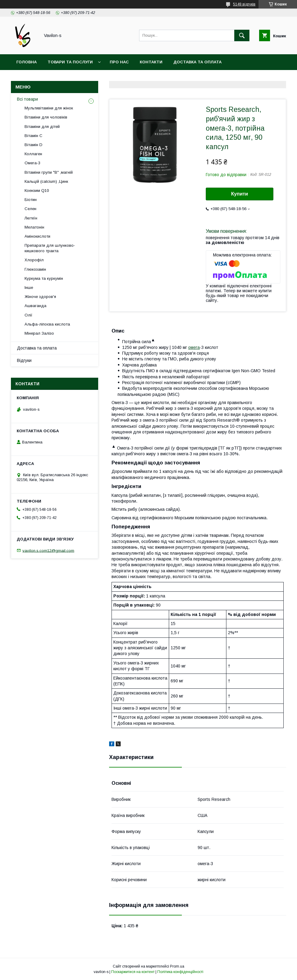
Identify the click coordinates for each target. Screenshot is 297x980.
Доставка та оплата (197, 62)
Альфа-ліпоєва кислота (47, 324)
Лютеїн (31, 218)
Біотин (31, 200)
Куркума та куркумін (44, 278)
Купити (240, 194)
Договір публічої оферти (165, 78)
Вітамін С (33, 136)
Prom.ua (177, 966)
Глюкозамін (35, 269)
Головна (27, 62)
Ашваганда (35, 306)
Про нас (119, 62)
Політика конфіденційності (180, 972)
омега (194, 347)
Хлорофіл (34, 260)
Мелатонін (34, 227)
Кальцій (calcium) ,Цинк (46, 181)
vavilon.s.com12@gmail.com (48, 550)
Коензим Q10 (37, 191)
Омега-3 (32, 163)
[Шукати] (242, 35)
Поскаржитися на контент (133, 972)
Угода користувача (101, 78)
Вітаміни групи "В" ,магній (49, 172)
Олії (28, 315)
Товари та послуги (70, 62)
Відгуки (24, 360)
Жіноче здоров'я (40, 297)
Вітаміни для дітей (42, 127)
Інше (29, 288)
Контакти (151, 62)
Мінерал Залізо (39, 333)
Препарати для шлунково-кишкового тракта (50, 248)
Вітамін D (33, 145)
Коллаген (33, 154)
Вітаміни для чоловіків (46, 117)
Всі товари (27, 99)
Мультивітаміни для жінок (49, 108)
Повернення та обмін (42, 78)
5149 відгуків (244, 4)
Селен (30, 209)
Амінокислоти (37, 236)
